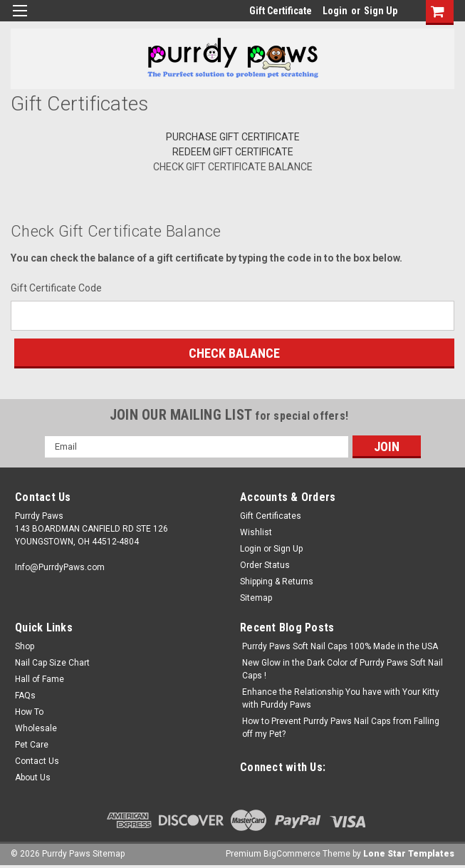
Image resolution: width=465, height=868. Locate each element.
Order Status (265, 565)
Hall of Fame (40, 679)
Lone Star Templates (409, 854)
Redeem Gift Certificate (233, 152)
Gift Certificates (271, 516)
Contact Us (37, 761)
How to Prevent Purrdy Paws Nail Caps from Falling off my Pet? (341, 728)
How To (29, 712)
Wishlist (256, 532)
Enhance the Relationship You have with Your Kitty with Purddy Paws (341, 698)
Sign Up (381, 11)
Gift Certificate (281, 11)
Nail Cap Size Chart (52, 663)
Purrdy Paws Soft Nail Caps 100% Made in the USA (340, 646)
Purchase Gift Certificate (233, 137)
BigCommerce (292, 854)
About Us (33, 777)
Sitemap (256, 598)
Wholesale (36, 728)
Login (335, 11)
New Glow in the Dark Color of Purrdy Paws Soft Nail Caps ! (343, 669)
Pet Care (32, 745)
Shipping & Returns (277, 582)
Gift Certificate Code (56, 288)
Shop (25, 646)
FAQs (25, 696)
